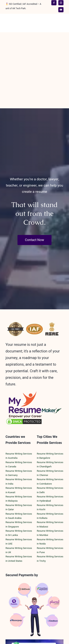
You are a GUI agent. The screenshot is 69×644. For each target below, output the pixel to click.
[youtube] (61, 10)
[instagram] (61, 3)
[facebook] (54, 3)
